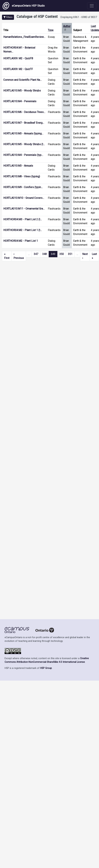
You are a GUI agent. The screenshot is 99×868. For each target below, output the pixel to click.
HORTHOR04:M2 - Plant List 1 (21, 241)
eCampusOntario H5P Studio (24, 6)
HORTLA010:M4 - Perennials (20, 101)
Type (51, 30)
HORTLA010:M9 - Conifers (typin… (23, 187)
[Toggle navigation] (92, 6)
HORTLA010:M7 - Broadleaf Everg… (24, 123)
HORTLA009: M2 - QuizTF (18, 69)
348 (44, 254)
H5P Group (46, 668)
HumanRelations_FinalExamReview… (24, 37)
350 (62, 254)
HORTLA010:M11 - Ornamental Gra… (24, 209)
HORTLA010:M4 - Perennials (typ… (23, 155)
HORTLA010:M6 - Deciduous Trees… (24, 112)
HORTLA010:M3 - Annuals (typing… (23, 133)
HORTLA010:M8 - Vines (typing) (22, 176)
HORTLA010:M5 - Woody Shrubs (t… (24, 144)
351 (70, 254)
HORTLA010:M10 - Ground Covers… (24, 198)
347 (36, 254)
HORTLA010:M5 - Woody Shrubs (22, 91)
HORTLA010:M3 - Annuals (18, 166)
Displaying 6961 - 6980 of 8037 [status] (79, 17)
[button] (8, 17)
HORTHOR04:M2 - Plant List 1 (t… (23, 230)
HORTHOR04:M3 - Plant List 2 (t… (23, 219)
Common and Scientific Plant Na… (22, 80)
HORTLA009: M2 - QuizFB (18, 58)
